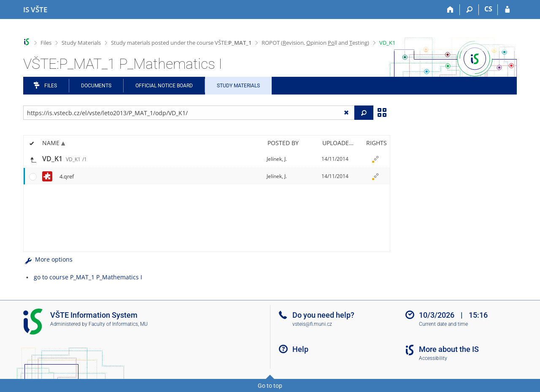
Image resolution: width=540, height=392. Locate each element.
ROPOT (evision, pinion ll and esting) (315, 43)
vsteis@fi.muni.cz (312, 324)
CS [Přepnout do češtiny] (488, 9)
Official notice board (164, 86)
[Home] (450, 10)
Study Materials (81, 43)
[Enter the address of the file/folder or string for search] (189, 113)
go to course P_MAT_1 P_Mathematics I (88, 277)
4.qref (67, 176)
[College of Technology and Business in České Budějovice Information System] (35, 10)
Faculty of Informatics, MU (118, 324)
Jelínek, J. (277, 159)
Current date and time (443, 324)
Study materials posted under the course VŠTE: (181, 43)
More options (48, 259)
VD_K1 (387, 43)
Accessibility (433, 358)
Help (300, 349)
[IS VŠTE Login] (507, 10)
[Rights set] (375, 159)
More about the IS (449, 349)
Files (46, 43)
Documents (96, 86)
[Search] (469, 10)
